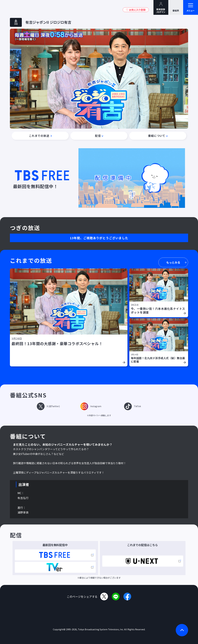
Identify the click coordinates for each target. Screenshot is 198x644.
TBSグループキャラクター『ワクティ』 (29, 7)
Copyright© (59, 629)
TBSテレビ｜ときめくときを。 (12, 7)
